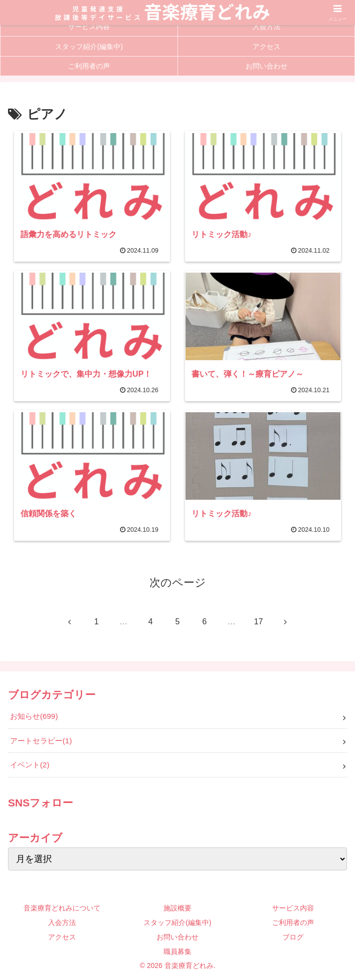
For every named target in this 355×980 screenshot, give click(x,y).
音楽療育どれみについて (62, 908)
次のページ (178, 583)
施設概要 (177, 908)
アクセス (62, 937)
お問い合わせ (177, 937)
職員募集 (177, 951)
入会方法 (62, 922)
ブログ (293, 937)
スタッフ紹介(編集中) (177, 922)
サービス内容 (293, 908)
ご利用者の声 (293, 922)
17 (258, 622)
